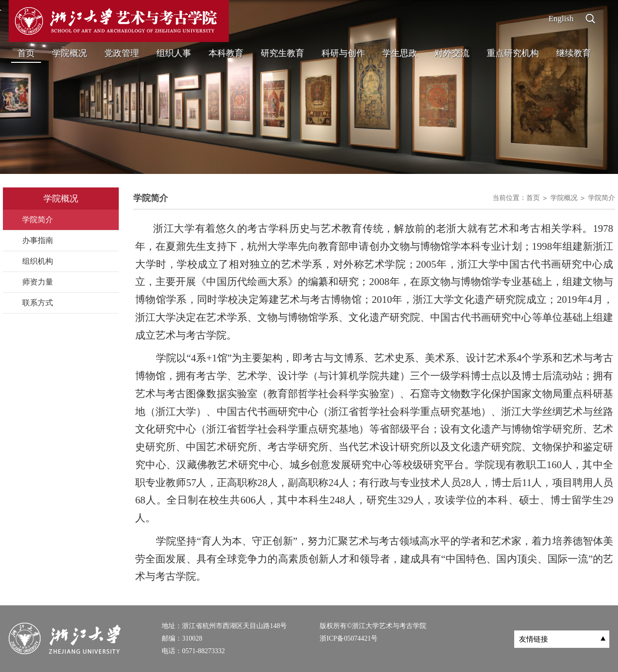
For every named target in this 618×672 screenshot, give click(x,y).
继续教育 (574, 53)
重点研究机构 (513, 53)
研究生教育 (282, 53)
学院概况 (70, 53)
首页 (26, 53)
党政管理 (122, 53)
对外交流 (452, 53)
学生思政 (400, 53)
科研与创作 (343, 53)
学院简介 (602, 198)
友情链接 (534, 639)
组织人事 (174, 53)
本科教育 (226, 53)
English (561, 19)
